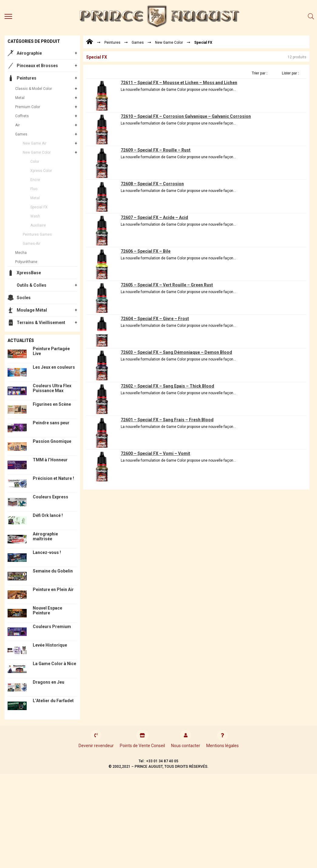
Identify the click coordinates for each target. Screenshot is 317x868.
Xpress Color (41, 171)
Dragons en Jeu (49, 682)
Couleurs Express (51, 497)
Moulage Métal (32, 310)
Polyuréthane (26, 262)
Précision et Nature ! (53, 478)
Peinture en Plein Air (53, 589)
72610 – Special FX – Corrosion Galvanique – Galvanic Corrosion (186, 116)
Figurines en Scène (52, 404)
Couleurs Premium (52, 627)
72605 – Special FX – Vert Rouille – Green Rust (167, 285)
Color (35, 162)
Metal (20, 98)
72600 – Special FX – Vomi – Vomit (155, 453)
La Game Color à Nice (54, 664)
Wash (35, 216)
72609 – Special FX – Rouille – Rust (156, 150)
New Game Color (37, 152)
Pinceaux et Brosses (37, 66)
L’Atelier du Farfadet (53, 701)
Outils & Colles (32, 285)
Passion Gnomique (52, 441)
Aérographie (29, 53)
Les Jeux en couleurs (54, 367)
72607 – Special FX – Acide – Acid (154, 217)
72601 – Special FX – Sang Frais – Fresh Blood (167, 420)
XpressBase (29, 273)
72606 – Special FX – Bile (146, 251)
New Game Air (35, 143)
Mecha (21, 253)
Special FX (39, 207)
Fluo (34, 189)
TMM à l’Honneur (50, 460)
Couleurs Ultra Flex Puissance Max (52, 388)
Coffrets (22, 116)
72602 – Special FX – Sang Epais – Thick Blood (167, 386)
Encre (35, 180)
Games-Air (32, 244)
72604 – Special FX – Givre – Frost (155, 319)
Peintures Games (37, 234)
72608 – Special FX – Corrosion (152, 184)
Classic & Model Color (34, 89)
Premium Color (28, 107)
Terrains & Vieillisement (41, 323)
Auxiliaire (38, 225)
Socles (24, 298)
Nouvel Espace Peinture (47, 610)
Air (17, 125)
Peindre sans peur (51, 423)
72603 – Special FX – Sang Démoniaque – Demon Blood (176, 352)
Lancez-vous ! (47, 552)
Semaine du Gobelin (53, 571)
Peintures (27, 78)
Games (21, 134)
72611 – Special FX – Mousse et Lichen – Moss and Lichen (179, 83)
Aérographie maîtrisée (45, 536)
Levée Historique (50, 645)
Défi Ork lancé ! (48, 515)
